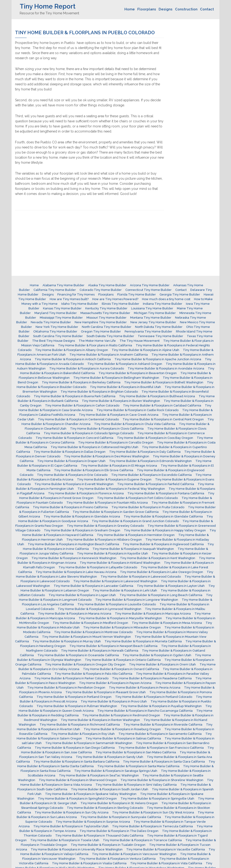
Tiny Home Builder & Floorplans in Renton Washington (100, 720)
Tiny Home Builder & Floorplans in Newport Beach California (113, 646)
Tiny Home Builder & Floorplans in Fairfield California (156, 484)
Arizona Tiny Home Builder (150, 285)
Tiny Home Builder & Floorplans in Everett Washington (74, 484)
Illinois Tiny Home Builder (120, 304)
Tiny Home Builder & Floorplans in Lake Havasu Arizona (76, 572)
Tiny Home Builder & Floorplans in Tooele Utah (65, 840)
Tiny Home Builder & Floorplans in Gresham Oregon (82, 530)
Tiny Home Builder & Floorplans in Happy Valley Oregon (165, 530)
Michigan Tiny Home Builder (155, 313)
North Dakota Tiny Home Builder (159, 327)
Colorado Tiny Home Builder (101, 290)
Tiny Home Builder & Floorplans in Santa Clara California (164, 762)
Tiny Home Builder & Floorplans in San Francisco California (161, 748)
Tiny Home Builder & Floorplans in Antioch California (73, 359)
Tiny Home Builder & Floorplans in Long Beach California (161, 595)
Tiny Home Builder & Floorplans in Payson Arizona (115, 683)
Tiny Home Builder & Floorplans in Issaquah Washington (133, 549)
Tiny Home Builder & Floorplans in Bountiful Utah (125, 387)
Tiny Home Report (48, 6)
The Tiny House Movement (140, 341)
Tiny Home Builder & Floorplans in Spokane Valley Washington (91, 794)
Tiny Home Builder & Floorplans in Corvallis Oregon (116, 442)
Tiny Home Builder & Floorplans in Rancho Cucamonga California (145, 711)
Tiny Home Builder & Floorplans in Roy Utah (83, 734)
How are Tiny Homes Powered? (115, 299)
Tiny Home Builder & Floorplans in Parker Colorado (71, 678)
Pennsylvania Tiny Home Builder (148, 331)
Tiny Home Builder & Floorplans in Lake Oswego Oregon (162, 572)
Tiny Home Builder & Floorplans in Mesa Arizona (167, 623)
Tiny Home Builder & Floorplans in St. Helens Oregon (119, 803)
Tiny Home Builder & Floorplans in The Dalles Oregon (119, 831)
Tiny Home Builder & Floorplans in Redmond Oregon (121, 715)
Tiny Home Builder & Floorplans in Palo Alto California (93, 674)
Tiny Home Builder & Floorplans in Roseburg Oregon (122, 729)
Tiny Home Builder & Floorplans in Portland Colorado (154, 697)
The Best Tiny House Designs (54, 341)
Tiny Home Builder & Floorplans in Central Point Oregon (163, 419)
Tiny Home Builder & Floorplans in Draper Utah (71, 461)
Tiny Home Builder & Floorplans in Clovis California (107, 429)
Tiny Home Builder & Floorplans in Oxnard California (121, 669)
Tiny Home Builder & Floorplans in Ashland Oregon (125, 364)
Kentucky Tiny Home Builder (106, 308)
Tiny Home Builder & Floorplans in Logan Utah (82, 595)
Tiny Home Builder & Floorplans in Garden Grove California (116, 512)
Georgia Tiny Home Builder (180, 294)
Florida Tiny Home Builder (137, 294)
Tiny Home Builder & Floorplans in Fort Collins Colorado (137, 498)
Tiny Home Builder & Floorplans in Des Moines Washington (107, 456)
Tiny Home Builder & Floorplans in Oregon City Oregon (85, 664)
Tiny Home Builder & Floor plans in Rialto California (95, 345)
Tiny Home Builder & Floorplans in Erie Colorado (72, 475)
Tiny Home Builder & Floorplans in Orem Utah (162, 664)
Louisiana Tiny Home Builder (152, 308)
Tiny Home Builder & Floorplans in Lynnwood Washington (100, 609)
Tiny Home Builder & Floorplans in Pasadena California (152, 678)
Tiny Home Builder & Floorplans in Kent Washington (158, 558)
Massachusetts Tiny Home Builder (105, 313)
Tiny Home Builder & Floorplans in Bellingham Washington (116, 378)
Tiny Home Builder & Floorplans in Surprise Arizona (93, 822)
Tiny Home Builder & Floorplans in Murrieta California (143, 641)
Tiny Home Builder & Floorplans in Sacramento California (160, 734)
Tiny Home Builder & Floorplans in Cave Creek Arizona (119, 415)
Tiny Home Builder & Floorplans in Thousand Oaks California (99, 836)
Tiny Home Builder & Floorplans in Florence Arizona (86, 493)
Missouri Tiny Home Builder (106, 318)
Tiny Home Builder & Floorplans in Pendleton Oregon (66, 688)
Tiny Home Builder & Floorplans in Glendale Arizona (82, 516)
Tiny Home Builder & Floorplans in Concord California (74, 438)
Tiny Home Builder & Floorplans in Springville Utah (157, 799)
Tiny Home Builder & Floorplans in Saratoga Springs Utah (116, 771)
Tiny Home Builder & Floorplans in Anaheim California (109, 355)
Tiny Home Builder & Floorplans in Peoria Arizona (145, 688)
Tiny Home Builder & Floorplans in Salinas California (123, 738)
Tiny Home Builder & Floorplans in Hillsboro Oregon (104, 540)
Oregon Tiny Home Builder (101, 331)
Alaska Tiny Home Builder (107, 285)
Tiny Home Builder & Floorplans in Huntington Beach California (73, 544)
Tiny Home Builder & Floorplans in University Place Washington (77, 849)
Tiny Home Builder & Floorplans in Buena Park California (75, 396)
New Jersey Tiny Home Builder (153, 322)
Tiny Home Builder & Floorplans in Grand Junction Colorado (135, 521)
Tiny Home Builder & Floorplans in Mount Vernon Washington (86, 637)
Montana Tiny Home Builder (151, 318)
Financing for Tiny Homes (76, 294)
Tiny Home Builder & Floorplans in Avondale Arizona (166, 368)
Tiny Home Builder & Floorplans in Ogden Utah (157, 655)
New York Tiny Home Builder (57, 327)
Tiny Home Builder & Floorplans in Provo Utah (114, 701)
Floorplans (147, 9)
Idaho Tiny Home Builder (80, 304)
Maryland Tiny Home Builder (56, 313)
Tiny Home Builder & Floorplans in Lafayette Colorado (98, 567)
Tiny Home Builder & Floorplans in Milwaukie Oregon (122, 627)
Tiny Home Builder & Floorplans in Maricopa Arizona (153, 614)
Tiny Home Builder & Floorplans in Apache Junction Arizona (158, 359)
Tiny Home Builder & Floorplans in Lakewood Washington (115, 581)
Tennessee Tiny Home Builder (160, 336)
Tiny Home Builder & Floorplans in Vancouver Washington (134, 854)
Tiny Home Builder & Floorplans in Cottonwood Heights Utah (94, 447)
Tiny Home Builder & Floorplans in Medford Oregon (90, 623)
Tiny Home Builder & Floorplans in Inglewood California (163, 544)
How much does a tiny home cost (166, 299)
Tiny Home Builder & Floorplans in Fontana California (166, 493)
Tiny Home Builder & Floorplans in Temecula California (152, 826)
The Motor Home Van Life (97, 341)
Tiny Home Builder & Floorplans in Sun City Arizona (72, 812)
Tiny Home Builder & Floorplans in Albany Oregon (72, 350)
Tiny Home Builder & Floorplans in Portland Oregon (74, 697)
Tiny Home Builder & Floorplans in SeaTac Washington (99, 775)
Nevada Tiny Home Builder (51, 322)
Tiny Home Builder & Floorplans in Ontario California (123, 660)
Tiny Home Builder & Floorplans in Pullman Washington (77, 706)
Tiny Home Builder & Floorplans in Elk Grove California (94, 470)
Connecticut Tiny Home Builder (148, 290)
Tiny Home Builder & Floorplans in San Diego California (75, 748)
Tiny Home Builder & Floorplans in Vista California (166, 863)
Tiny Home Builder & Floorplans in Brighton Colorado (99, 392)
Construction (186, 9)
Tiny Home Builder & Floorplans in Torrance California (142, 840)
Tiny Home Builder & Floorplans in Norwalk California (100, 651)
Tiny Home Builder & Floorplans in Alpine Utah (145, 350)
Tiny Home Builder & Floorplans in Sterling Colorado (105, 808)
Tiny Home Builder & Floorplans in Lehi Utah (125, 590)
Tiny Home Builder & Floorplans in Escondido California (151, 475)
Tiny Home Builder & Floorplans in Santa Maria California (138, 766)
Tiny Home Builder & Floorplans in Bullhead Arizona (157, 396)
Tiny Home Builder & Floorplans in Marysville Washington (120, 618)
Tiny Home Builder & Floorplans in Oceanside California (78, 655)
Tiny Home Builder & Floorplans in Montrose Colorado (93, 632)
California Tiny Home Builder (55, 290)
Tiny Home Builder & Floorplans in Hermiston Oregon (136, 535)
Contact (207, 9)
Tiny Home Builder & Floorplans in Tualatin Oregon (108, 845)
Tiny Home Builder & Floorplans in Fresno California (70, 507)
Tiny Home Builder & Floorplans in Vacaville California (166, 849)
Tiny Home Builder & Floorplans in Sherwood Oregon (78, 780)
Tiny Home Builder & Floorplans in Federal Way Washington (121, 489)
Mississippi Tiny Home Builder (61, 318)
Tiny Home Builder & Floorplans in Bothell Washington (164, 382)
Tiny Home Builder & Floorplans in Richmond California (80, 725)
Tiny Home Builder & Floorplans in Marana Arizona (75, 614)
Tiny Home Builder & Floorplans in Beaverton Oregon (138, 373)
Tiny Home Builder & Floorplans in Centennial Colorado (78, 419)
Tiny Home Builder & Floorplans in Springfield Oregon (77, 799)
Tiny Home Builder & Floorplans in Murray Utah (67, 641)
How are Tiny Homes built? (69, 299)
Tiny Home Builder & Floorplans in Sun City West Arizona (153, 812)
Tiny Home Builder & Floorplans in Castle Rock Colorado (137, 410)
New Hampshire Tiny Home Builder (101, 322)
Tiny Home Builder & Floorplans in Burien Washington (121, 401)
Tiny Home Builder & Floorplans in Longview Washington (137, 600)
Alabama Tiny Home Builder (63, 285)
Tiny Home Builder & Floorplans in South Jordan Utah (110, 789)
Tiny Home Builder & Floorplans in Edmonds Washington (150, 461)
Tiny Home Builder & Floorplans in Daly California (145, 452)
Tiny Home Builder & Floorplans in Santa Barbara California (76, 762)
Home (130, 9)
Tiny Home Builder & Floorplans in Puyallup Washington (161, 706)
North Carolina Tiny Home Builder (107, 327)
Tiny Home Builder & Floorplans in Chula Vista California (135, 424)
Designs (166, 9)
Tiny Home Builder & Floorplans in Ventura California (117, 859)
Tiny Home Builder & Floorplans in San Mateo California (136, 752)
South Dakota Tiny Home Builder (110, 336)
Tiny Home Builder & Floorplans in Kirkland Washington (120, 563)
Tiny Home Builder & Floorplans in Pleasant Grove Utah (106, 692)
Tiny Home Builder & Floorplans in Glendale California (163, 516)
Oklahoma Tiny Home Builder (55, 331)
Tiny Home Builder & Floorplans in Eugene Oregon (114, 479)
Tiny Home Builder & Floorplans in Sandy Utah (109, 757)
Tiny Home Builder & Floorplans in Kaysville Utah (112, 553)
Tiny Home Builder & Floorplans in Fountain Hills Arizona (107, 503)
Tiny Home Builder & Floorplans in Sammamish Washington (89, 743)
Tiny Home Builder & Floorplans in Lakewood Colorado (141, 577)
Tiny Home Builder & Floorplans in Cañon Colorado (82, 405)
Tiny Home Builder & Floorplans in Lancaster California (93, 586)
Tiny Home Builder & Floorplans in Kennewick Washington (74, 558)
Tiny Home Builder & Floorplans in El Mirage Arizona (119, 466)
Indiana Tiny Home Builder (163, 304)
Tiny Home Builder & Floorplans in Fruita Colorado (148, 507)
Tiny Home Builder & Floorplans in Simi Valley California (136, 785)
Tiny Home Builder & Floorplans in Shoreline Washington (162, 780)
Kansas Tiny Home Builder (62, 308)
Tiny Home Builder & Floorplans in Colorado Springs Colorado (89, 433)
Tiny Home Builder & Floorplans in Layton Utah (171, 586)
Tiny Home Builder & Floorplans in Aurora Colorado (87, 368)
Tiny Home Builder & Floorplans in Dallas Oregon (70, 452)
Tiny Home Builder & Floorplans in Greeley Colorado (105, 526)
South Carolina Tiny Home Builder (58, 336)
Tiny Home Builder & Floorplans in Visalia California (89, 863)
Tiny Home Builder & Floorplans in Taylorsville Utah (71, 826)
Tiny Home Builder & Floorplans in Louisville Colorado (117, 604)
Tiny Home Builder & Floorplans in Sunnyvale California (121, 817)
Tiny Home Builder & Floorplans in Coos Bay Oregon (155, 438)
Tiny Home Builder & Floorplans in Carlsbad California (162, 405)
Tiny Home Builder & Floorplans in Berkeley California (81, 382)
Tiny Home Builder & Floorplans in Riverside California (163, 725)
